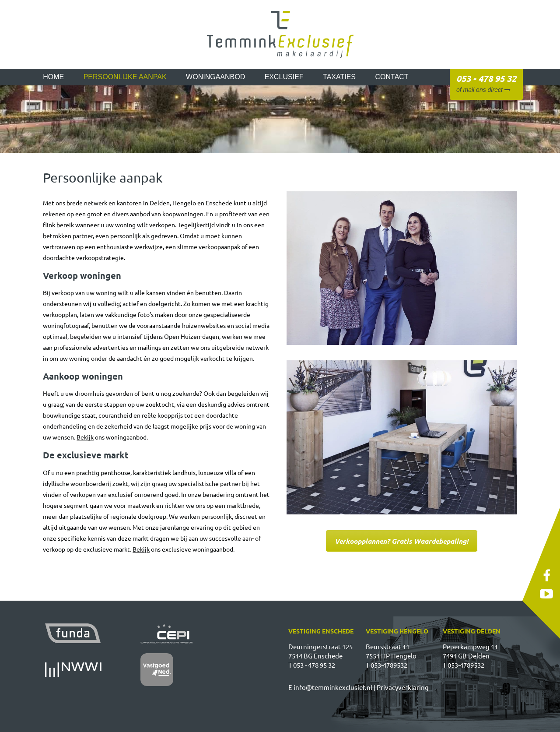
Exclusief (284, 77)
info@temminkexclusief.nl (333, 687)
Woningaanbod (215, 77)
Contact (392, 77)
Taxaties (339, 77)
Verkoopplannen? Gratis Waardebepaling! (402, 541)
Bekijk (85, 437)
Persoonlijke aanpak (125, 77)
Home (53, 77)
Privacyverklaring (403, 687)
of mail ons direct (483, 90)
